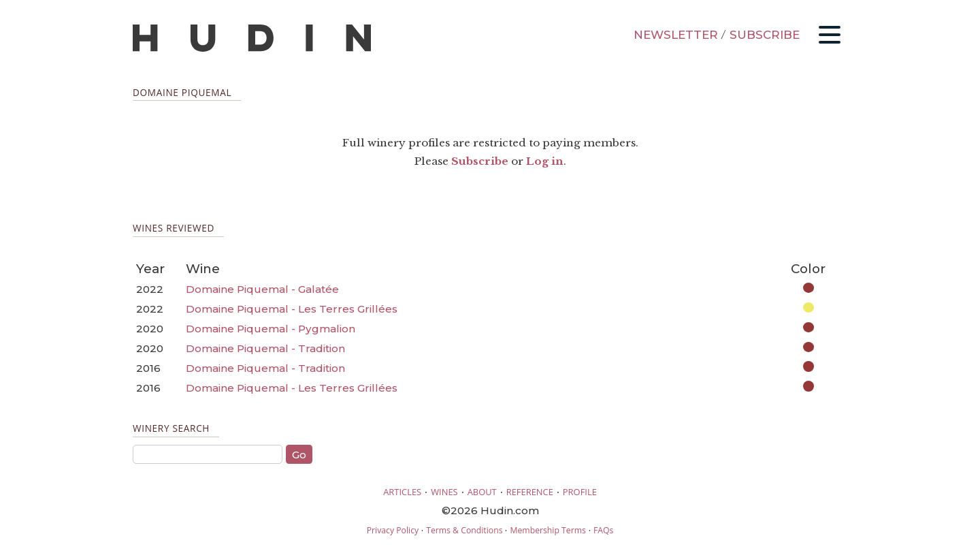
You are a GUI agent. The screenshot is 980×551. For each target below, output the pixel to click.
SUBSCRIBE (765, 35)
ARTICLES (402, 492)
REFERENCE (530, 492)
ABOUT (482, 492)
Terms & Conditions (464, 530)
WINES (444, 492)
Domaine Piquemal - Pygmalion (271, 329)
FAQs (603, 530)
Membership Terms (548, 530)
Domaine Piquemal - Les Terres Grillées (292, 309)
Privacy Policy (393, 530)
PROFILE (580, 492)
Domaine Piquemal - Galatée (262, 289)
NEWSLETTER (676, 35)
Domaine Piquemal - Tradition (265, 348)
